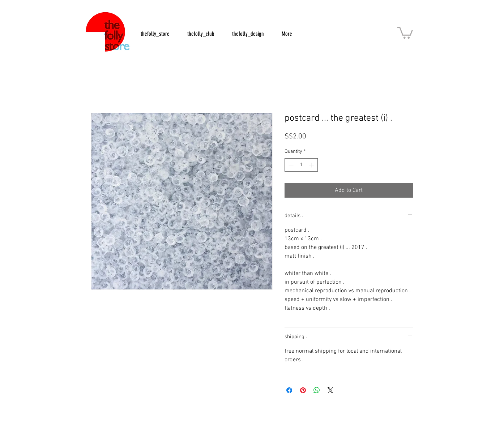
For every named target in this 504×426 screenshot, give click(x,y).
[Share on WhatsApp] (317, 390)
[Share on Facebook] (289, 390)
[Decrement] (290, 165)
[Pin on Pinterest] (303, 390)
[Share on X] (330, 390)
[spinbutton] (301, 165)
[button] (405, 32)
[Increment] (312, 165)
